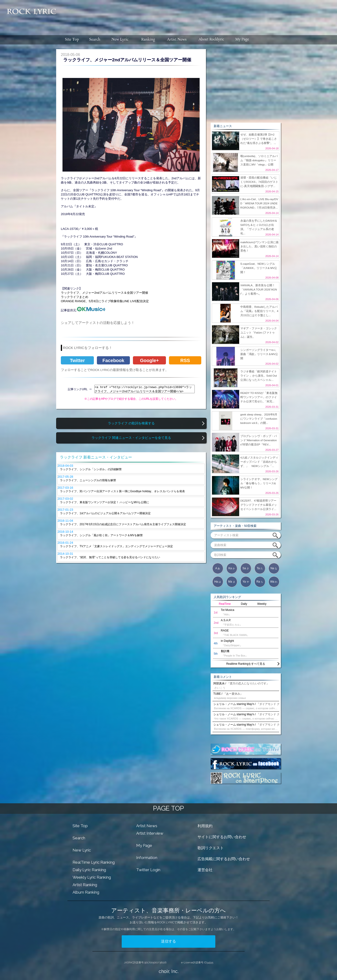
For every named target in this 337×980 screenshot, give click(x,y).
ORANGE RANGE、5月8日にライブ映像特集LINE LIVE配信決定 (105, 301)
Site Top (80, 826)
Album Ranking (86, 892)
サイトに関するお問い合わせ (222, 837)
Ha (218, 582)
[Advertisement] (198, 15)
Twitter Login (148, 870)
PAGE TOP (168, 808)
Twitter (77, 360)
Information (147, 858)
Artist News (147, 826)
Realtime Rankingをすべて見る (246, 664)
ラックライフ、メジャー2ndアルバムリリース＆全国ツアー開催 (104, 293)
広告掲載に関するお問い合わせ (224, 859)
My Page (144, 845)
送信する (168, 941)
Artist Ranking (85, 885)
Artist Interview (150, 833)
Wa (274, 582)
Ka (232, 568)
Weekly (262, 604)
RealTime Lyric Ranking (94, 862)
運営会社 (205, 870)
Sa (246, 568)
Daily (244, 604)
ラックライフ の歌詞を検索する (131, 423)
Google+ (149, 360)
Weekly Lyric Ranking (92, 877)
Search (79, 838)
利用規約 (205, 826)
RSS (185, 360)
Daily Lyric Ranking (89, 870)
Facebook (113, 360)
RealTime (225, 604)
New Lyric (82, 850)
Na (274, 568)
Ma (232, 582)
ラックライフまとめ (75, 297)
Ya (246, 582)
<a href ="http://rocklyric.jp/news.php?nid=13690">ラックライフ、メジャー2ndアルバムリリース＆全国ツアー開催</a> (145, 389)
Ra (260, 582)
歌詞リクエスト (211, 848)
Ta (260, 568)
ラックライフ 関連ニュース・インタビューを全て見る (131, 438)
